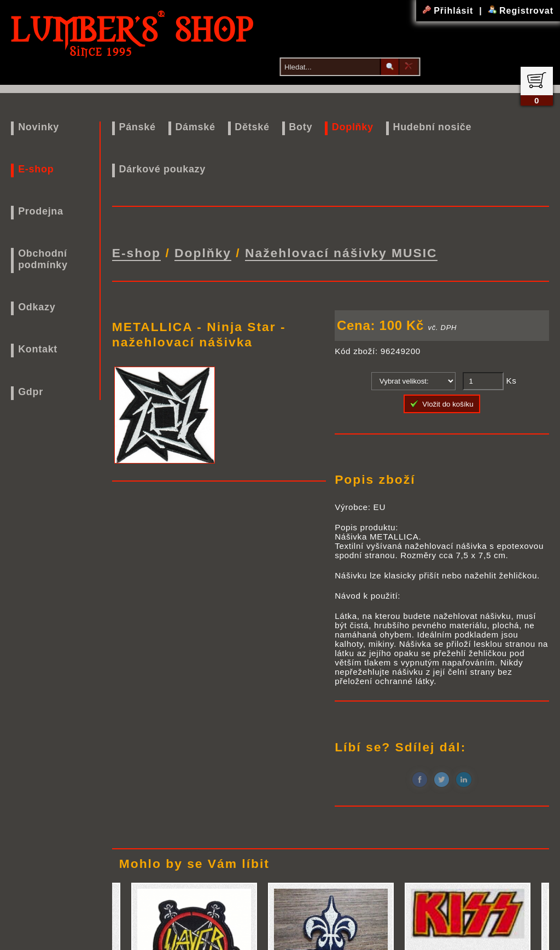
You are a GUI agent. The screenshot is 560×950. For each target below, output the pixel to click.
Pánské (137, 127)
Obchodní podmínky (43, 259)
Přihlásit (450, 11)
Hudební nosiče (432, 127)
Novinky (39, 127)
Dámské (195, 127)
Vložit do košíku (442, 402)
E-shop (36, 169)
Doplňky (353, 127)
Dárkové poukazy (162, 169)
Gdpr (31, 392)
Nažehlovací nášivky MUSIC (341, 252)
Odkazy (37, 307)
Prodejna (41, 211)
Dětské (252, 127)
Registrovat (521, 11)
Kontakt (38, 349)
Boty (301, 127)
